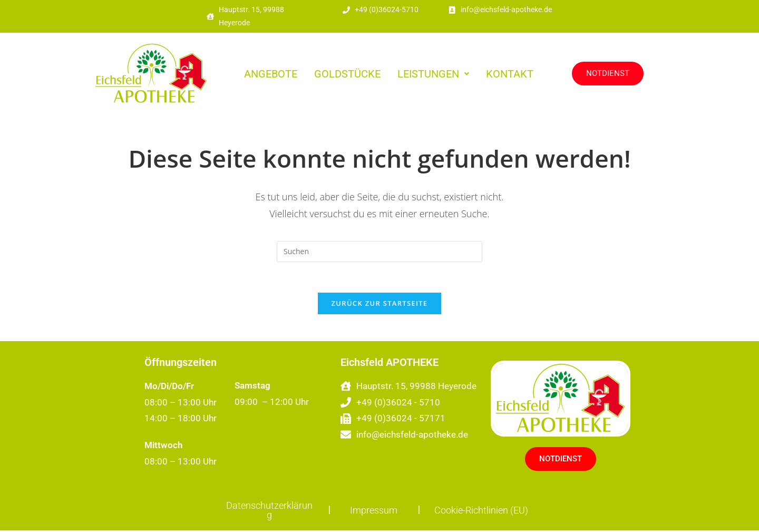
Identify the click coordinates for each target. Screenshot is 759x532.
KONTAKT (510, 74)
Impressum (374, 512)
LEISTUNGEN (433, 74)
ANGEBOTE (271, 74)
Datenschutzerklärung (269, 512)
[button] (433, 74)
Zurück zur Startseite (380, 305)
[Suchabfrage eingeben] (379, 252)
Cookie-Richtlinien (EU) (481, 512)
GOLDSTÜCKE (347, 74)
